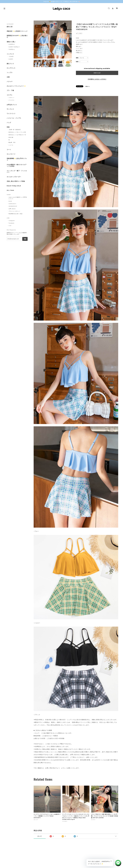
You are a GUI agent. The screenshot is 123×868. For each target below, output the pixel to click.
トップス (10, 73)
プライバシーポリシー (14, 211)
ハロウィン (11, 98)
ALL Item (10, 190)
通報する (88, 86)
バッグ (9, 123)
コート (9, 150)
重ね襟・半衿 (12, 142)
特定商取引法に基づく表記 (16, 214)
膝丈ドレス (10, 64)
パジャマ (10, 82)
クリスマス (11, 100)
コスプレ (10, 95)
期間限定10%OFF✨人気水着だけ (17, 36)
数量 (77, 62)
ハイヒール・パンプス (14, 118)
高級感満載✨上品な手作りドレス (17, 159)
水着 (8, 77)
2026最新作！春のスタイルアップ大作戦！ (17, 165)
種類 (77, 58)
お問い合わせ (12, 209)
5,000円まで (12, 44)
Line (10, 226)
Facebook (11, 223)
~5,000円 (11, 56)
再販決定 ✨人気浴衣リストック (17, 31)
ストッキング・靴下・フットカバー (17, 172)
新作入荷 (10, 27)
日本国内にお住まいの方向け (97, 79)
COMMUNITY (12, 204)
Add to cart (97, 73)
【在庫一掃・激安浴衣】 (15, 130)
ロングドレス (11, 68)
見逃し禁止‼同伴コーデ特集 (16, 181)
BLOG (10, 201)
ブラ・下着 (10, 90)
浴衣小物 (11, 137)
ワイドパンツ (11, 114)
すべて (40, 836)
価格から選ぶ (11, 42)
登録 (25, 239)
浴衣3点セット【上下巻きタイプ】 (17, 135)
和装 (8, 127)
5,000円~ (11, 59)
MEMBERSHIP (13, 206)
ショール (11, 145)
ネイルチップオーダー (14, 177)
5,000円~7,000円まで (14, 47)
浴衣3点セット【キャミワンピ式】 (17, 132)
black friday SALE (14, 186)
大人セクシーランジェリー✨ (16, 86)
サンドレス (10, 109)
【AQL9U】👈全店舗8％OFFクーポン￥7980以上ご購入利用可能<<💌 (61, 2)
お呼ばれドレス (12, 105)
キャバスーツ (11, 154)
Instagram (12, 221)
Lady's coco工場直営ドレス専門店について (18, 198)
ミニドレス (10, 54)
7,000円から (12, 49)
